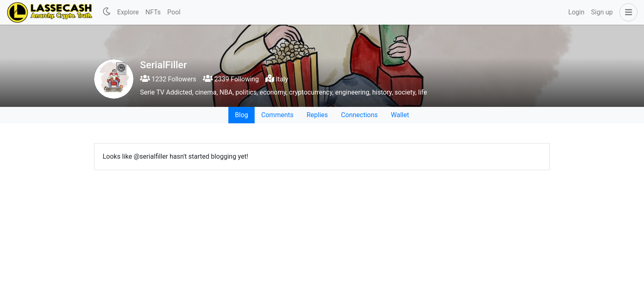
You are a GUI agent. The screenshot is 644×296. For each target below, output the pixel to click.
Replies (317, 115)
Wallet (400, 115)
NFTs (153, 12)
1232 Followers (168, 79)
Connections (359, 115)
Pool (174, 12)
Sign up (602, 12)
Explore (128, 12)
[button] (627, 12)
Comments (277, 115)
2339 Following (231, 79)
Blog (241, 115)
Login (576, 12)
